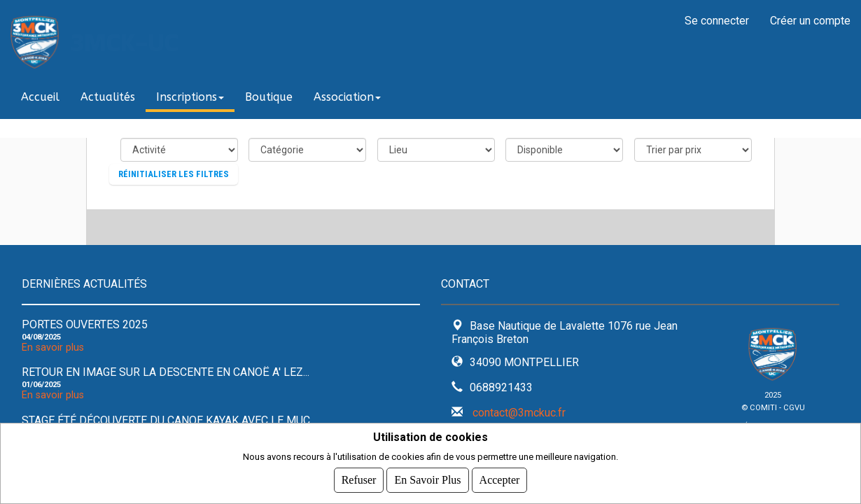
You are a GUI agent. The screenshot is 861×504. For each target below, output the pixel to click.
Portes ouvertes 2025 (85, 324)
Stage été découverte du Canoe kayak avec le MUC (166, 420)
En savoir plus (53, 348)
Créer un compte (810, 21)
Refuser (359, 480)
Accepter (500, 480)
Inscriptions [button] (190, 97)
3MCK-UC (124, 42)
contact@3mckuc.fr (519, 413)
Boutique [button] (269, 97)
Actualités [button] (108, 97)
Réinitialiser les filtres (174, 174)
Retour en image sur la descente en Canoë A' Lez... (166, 372)
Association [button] (347, 97)
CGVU (794, 408)
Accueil (40, 97)
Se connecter (717, 21)
